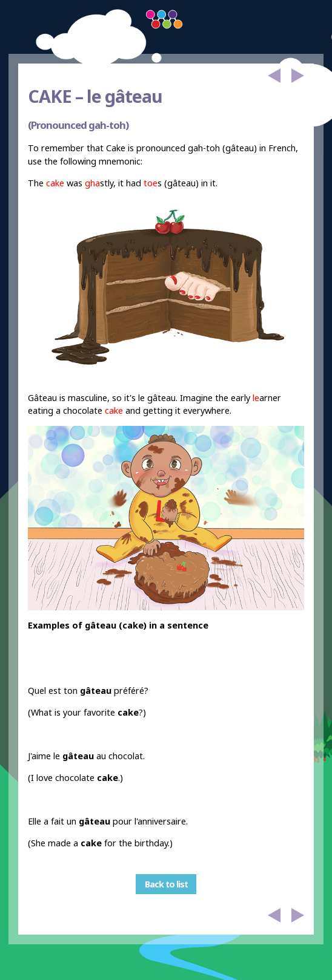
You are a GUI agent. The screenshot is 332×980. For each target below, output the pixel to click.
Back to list (166, 884)
